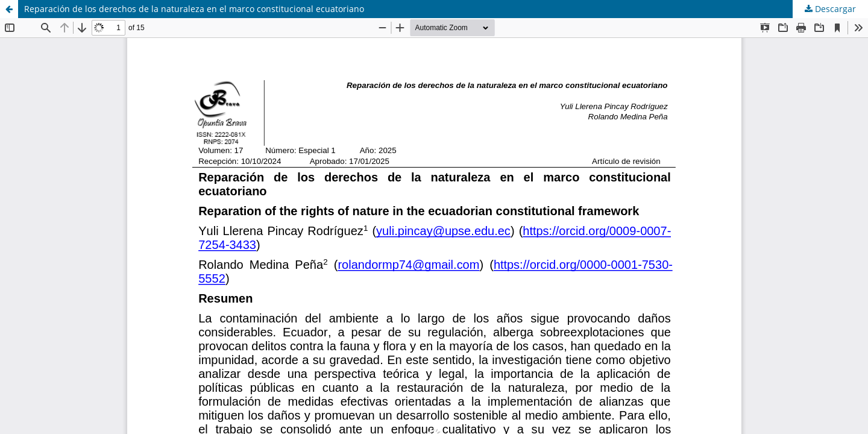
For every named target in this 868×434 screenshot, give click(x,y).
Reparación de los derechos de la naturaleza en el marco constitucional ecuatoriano (194, 9)
